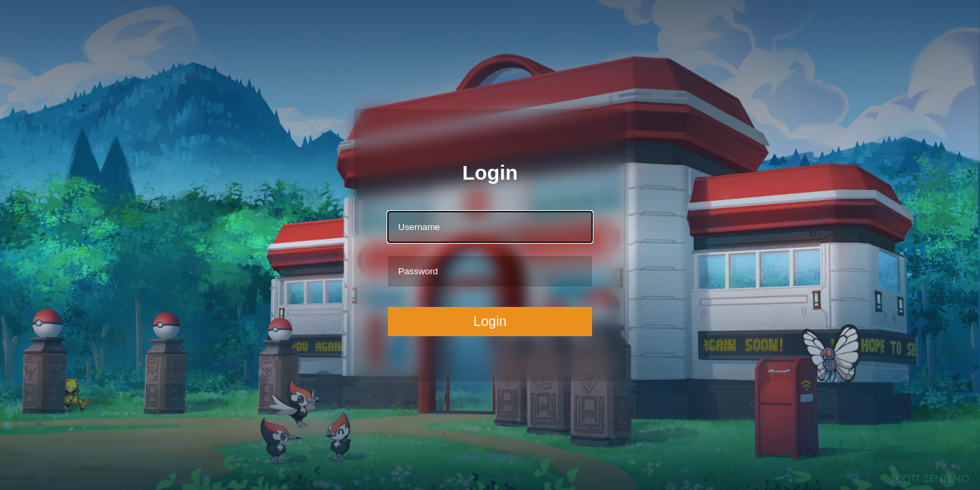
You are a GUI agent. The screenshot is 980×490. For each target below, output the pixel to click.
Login (490, 321)
